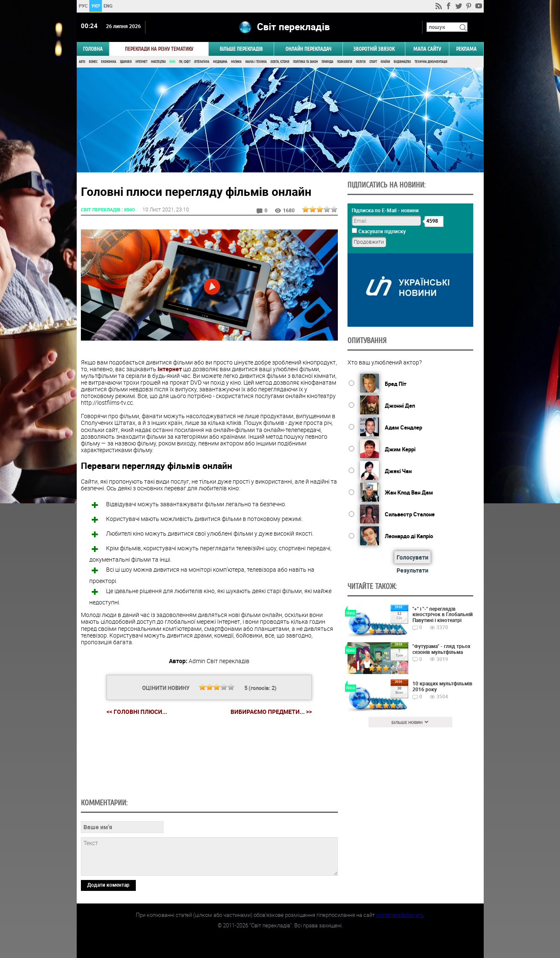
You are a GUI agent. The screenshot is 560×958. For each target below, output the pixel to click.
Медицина (220, 62)
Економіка (109, 62)
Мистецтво (158, 62)
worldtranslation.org (399, 915)
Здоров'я (126, 62)
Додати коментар (108, 885)
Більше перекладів (241, 49)
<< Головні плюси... (137, 712)
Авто (82, 62)
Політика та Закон (305, 62)
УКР (95, 6)
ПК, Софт (185, 62)
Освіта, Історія (280, 62)
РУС (83, 6)
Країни (385, 62)
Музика (236, 62)
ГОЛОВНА (93, 49)
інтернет (170, 369)
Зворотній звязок (374, 49)
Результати (412, 570)
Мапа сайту (427, 49)
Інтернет (141, 62)
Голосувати (412, 557)
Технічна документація (431, 62)
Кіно (172, 62)
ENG (108, 6)
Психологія (345, 62)
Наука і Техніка (256, 62)
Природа (327, 62)
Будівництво (402, 62)
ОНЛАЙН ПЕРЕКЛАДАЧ (309, 49)
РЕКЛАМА (466, 49)
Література (202, 62)
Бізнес (93, 62)
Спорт (373, 62)
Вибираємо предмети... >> (271, 712)
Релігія (361, 62)
